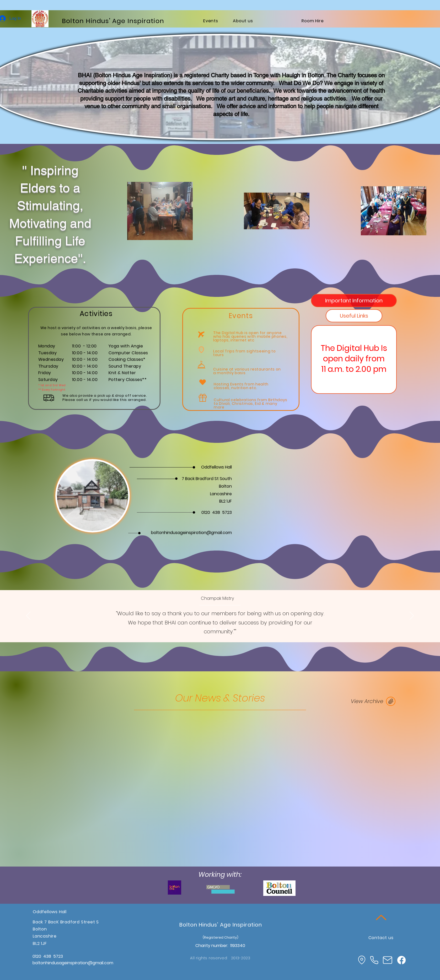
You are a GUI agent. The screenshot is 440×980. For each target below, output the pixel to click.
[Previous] (28, 616)
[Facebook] (401, 960)
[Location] (362, 960)
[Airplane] (201, 334)
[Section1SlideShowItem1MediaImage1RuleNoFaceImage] (214, 629)
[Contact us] (381, 938)
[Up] (381, 917)
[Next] (412, 616)
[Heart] (202, 382)
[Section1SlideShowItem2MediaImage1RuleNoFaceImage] (221, 629)
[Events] (211, 21)
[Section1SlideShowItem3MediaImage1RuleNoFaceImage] (226, 629)
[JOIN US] (391, 701)
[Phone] (374, 960)
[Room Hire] (313, 21)
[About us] (243, 21)
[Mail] (388, 960)
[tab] (354, 301)
